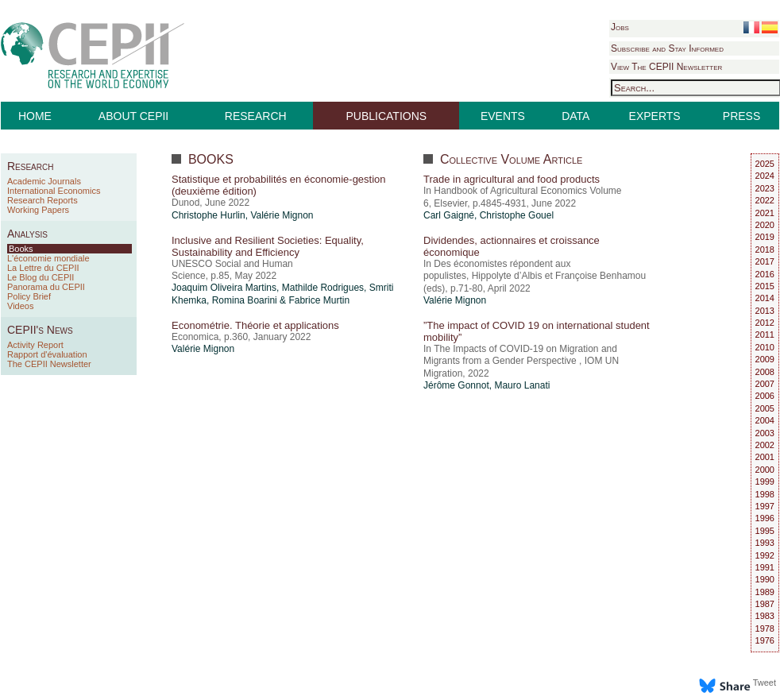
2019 (765, 237)
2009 (765, 359)
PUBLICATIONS (387, 116)
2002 (765, 445)
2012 (765, 323)
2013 (765, 311)
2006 (765, 396)
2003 (765, 433)
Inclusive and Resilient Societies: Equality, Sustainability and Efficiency (268, 246)
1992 (765, 555)
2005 (765, 408)
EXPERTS (655, 116)
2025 (765, 164)
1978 (765, 628)
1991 (765, 567)
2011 (765, 335)
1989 (765, 592)
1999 (765, 481)
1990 (765, 579)
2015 (765, 286)
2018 (765, 249)
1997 (765, 506)
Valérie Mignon (282, 215)
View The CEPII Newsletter (666, 67)
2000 (765, 470)
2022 (765, 200)
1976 (765, 640)
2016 (765, 274)
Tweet (765, 683)
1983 (765, 616)
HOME (35, 116)
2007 (765, 384)
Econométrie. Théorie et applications (255, 325)
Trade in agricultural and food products (512, 179)
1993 (765, 543)
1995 (765, 531)
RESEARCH (256, 116)
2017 (765, 261)
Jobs (620, 27)
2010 (765, 347)
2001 (765, 457)
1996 (765, 518)
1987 (765, 604)
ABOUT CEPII (133, 116)
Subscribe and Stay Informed (667, 48)
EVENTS (503, 116)
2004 (765, 420)
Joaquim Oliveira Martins (224, 288)
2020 (765, 225)
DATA (575, 116)
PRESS (741, 116)
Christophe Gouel (517, 215)
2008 (765, 372)
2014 (765, 298)
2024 (765, 176)
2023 (765, 188)
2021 (765, 213)
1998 (765, 494)
